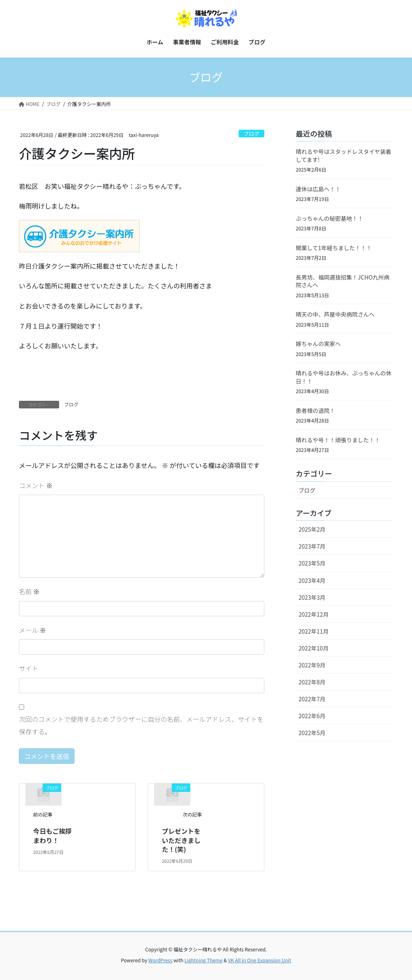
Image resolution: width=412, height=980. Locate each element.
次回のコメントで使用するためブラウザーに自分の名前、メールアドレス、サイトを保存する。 (141, 725)
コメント (36, 485)
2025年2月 (312, 529)
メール (33, 630)
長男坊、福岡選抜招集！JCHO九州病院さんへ (343, 281)
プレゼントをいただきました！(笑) (181, 840)
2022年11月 (314, 631)
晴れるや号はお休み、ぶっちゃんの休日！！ (344, 377)
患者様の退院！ (315, 410)
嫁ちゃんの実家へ (318, 344)
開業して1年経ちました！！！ (334, 248)
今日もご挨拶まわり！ (52, 835)
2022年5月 (312, 733)
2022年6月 (312, 716)
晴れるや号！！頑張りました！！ (338, 440)
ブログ (251, 134)
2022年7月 (312, 699)
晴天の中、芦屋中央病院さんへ (335, 314)
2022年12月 (314, 614)
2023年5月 (312, 563)
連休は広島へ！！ (318, 189)
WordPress (161, 960)
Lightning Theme (203, 960)
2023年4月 (312, 580)
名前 (29, 591)
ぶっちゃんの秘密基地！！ (330, 218)
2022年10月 (314, 648)
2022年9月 (312, 665)
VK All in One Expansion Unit (260, 960)
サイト (29, 668)
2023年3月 (312, 597)
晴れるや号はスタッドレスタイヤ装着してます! (344, 155)
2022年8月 (312, 682)
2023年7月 (312, 546)
